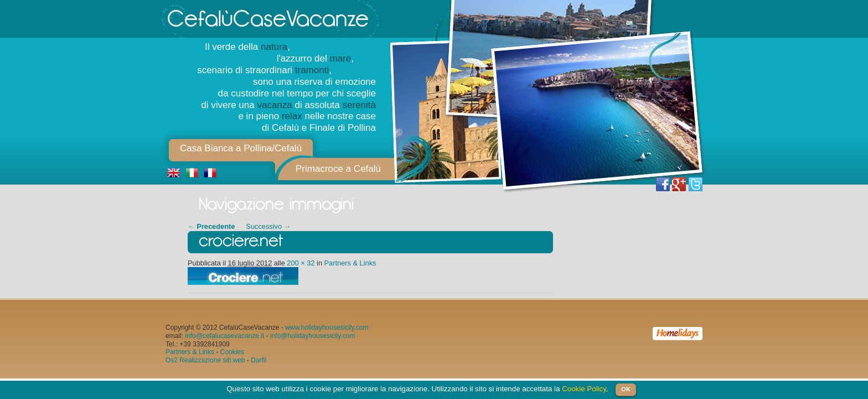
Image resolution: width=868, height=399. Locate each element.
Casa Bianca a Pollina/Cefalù (241, 148)
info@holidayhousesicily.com (312, 336)
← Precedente (211, 226)
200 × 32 (301, 263)
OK (626, 389)
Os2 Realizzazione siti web (205, 360)
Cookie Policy (584, 389)
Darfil (259, 360)
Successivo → (268, 226)
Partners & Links (350, 263)
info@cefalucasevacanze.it (224, 336)
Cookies (232, 352)
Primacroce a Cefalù (338, 169)
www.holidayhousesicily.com (327, 328)
